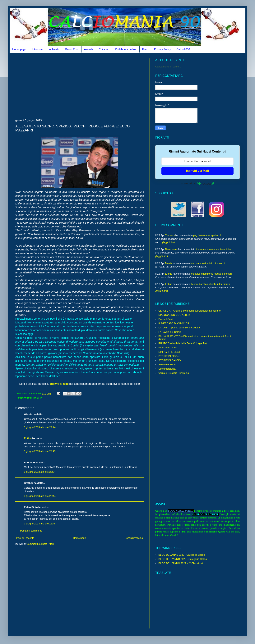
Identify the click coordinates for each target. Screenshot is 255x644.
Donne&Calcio (166, 319)
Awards (89, 49)
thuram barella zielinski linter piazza (210, 284)
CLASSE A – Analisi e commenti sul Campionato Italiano (189, 311)
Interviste (37, 49)
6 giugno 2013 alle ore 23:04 (40, 472)
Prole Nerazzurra (168, 347)
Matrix (168, 263)
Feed (145, 49)
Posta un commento (31, 531)
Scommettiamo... (168, 369)
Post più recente (25, 538)
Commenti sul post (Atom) (41, 544)
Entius (28, 438)
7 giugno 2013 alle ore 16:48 (40, 524)
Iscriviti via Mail (197, 171)
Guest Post (72, 49)
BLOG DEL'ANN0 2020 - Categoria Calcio (182, 555)
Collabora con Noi (126, 49)
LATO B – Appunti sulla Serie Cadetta (179, 328)
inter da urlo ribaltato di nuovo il (208, 263)
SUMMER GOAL (168, 365)
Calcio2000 (183, 49)
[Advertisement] (60, 85)
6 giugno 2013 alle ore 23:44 (40, 496)
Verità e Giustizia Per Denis (174, 373)
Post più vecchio (134, 538)
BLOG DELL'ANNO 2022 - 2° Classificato (181, 563)
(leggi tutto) (168, 242)
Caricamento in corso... (168, 67)
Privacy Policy (162, 49)
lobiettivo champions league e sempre (211, 274)
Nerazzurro (171, 249)
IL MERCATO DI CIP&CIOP (174, 323)
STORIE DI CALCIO (170, 360)
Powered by (197, 183)
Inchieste (54, 49)
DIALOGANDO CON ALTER (174, 315)
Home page (19, 49)
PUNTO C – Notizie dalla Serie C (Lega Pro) (183, 343)
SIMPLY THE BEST (169, 352)
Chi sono (104, 49)
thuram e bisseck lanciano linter (213, 249)
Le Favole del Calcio (170, 332)
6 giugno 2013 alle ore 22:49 (40, 451)
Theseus (170, 235)
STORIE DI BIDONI (169, 356)
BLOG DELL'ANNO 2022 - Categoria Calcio (183, 559)
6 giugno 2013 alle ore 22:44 (40, 427)
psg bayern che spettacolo (208, 235)
